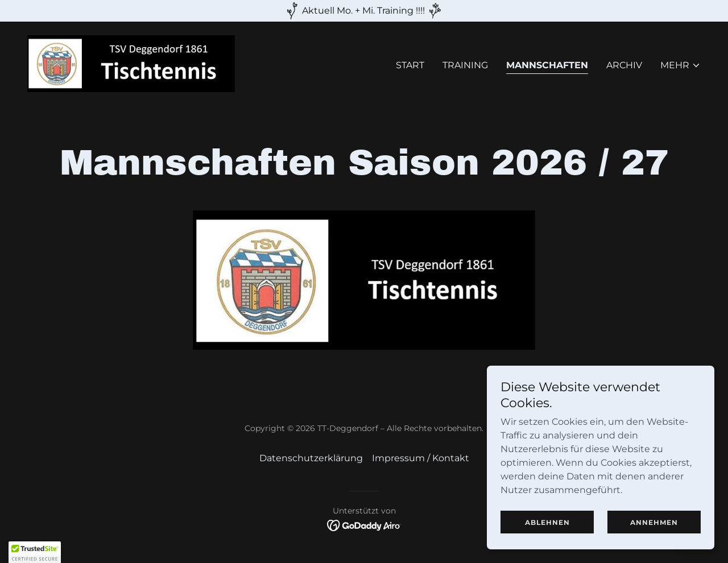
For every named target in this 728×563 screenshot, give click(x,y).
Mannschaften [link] (547, 65)
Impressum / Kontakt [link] (421, 458)
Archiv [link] (624, 65)
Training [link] (465, 65)
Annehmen (654, 522)
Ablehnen (547, 522)
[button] (681, 65)
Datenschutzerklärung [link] (311, 458)
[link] (131, 63)
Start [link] (410, 65)
